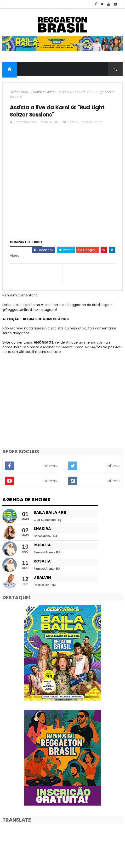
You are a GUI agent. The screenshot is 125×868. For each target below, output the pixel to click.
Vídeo (50, 96)
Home (14, 96)
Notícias (39, 96)
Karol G (26, 96)
